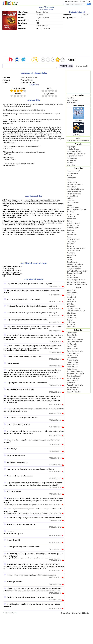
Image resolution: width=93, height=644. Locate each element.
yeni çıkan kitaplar (73, 149)
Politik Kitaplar (72, 390)
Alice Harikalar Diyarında (75, 189)
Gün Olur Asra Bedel (74, 171)
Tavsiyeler (78, 144)
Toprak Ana (71, 216)
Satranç (70, 221)
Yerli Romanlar (72, 344)
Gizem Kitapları (72, 367)
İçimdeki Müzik (72, 196)
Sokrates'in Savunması (75, 185)
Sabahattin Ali (72, 318)
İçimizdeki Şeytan (73, 228)
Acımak (69, 175)
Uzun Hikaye (71, 187)
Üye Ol (85, 66)
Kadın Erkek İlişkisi (73, 378)
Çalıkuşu (70, 198)
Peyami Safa (71, 315)
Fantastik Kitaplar (73, 362)
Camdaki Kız (71, 178)
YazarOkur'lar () (18, 89)
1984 (69, 180)
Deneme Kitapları (73, 380)
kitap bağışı (71, 165)
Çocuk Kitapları (72, 335)
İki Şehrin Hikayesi (73, 223)
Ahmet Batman (72, 293)
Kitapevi (18, 94)
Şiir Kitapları (71, 383)
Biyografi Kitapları (73, 387)
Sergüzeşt (70, 230)
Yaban (69, 237)
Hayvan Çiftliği (72, 182)
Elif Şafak (70, 304)
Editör (49, 89)
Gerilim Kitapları (72, 369)
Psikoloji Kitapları (73, 365)
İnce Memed (71, 219)
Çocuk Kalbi (71, 200)
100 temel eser (72, 158)
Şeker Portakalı (72, 262)
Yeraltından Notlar (73, 278)
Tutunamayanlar (73, 173)
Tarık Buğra (71, 322)
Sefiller (69, 257)
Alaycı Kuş (70, 98)
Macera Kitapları (72, 355)
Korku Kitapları (72, 358)
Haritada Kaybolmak (74, 191)
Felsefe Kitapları (73, 360)
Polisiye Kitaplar (72, 349)
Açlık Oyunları (72, 102)
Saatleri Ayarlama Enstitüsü (77, 248)
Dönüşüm (70, 244)
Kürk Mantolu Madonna (75, 264)
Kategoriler (78, 330)
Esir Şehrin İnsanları (74, 269)
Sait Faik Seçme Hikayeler (76, 280)
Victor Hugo (71, 324)
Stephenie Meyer (9, 202)
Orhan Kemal (71, 313)
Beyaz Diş (70, 246)
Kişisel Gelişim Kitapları (75, 351)
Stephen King (53, 200)
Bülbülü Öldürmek (73, 207)
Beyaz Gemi (71, 232)
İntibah (69, 205)
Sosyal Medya (49, 94)
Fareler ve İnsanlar (73, 251)
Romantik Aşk (33, 77)
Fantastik (39, 15)
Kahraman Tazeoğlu (74, 309)
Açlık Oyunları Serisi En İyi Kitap (78, 141)
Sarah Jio (70, 320)
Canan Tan (71, 299)
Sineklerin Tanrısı (73, 214)
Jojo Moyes (71, 306)
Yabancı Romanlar (73, 353)
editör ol (70, 163)
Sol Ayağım (71, 253)
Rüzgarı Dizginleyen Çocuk (76, 282)
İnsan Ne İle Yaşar (73, 239)
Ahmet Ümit (71, 290)
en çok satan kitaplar (74, 151)
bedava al (85, 15)
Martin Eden (71, 275)
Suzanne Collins (42, 12)
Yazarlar (78, 288)
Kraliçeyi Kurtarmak (74, 194)
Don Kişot (70, 212)
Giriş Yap (79, 66)
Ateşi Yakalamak (73, 100)
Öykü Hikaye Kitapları (74, 342)
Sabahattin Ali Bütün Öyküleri (77, 284)
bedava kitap (71, 160)
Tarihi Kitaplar (72, 337)
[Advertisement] (46, 43)
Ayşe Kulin (70, 295)
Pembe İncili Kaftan (74, 267)
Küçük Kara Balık (73, 203)
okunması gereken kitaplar (76, 154)
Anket (78, 138)
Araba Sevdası (72, 235)
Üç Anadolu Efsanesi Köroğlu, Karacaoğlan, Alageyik (77, 272)
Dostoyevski (71, 302)
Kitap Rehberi (78, 168)
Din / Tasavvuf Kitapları (75, 371)
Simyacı (70, 260)
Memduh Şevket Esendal (76, 311)
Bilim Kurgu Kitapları (74, 376)
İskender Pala (72, 297)
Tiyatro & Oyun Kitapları (75, 385)
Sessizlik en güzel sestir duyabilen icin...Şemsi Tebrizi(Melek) (25, 505)
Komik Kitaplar (72, 346)
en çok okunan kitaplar (75, 156)
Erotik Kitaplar (72, 333)
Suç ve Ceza (71, 255)
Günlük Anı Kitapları (74, 392)
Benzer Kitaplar (78, 106)
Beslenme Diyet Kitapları (75, 374)
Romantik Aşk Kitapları (75, 339)
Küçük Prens (71, 241)
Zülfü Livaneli (72, 327)
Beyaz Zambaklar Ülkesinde (77, 210)
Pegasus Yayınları (42, 18)
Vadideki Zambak (73, 226)
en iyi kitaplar (71, 147)
